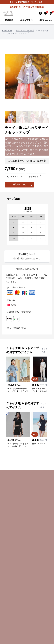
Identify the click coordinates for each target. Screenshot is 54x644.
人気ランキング (45, 20)
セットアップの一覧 (25, 30)
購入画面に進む (23, 185)
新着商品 (9, 20)
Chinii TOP (7, 30)
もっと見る (45, 350)
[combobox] (15, 176)
